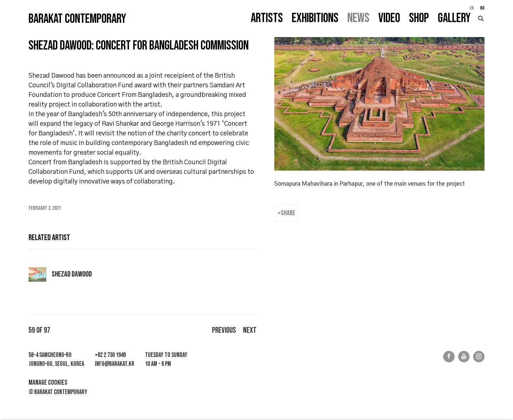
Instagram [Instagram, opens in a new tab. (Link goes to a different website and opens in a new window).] (479, 357)
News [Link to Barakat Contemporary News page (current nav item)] (358, 18)
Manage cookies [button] (48, 383)
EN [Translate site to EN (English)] (472, 8)
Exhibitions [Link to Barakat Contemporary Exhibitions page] (315, 18)
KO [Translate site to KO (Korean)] (482, 8)
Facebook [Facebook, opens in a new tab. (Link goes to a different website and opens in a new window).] (449, 357)
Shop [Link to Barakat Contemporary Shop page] (419, 18)
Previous (224, 330)
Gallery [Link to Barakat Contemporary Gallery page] (454, 18)
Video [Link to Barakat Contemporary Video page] (389, 18)
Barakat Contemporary (77, 19)
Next (250, 330)
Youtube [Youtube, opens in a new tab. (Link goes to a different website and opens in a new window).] (464, 357)
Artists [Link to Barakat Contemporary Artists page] (267, 18)
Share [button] (288, 213)
